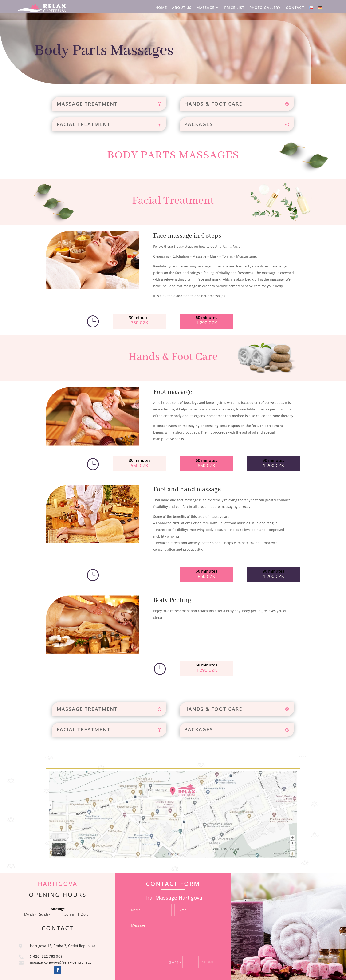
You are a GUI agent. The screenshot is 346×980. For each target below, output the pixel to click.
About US (182, 8)
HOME (161, 8)
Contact (295, 8)
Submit (209, 962)
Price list (234, 8)
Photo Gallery (265, 8)
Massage (205, 8)
